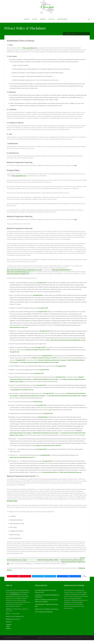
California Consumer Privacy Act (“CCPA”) (38, 354)
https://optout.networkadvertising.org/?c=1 (23, 461)
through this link (42, 286)
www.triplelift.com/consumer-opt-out (22, 394)
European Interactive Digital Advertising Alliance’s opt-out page (40, 366)
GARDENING (43, 21)
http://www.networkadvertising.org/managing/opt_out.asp (24, 274)
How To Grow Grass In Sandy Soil (44, 616)
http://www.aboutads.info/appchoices (18, 277)
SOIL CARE (35, 21)
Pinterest (8, 632)
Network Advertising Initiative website (72, 564)
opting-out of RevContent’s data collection (48, 449)
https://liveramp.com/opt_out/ (19, 331)
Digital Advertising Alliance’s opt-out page (46, 383)
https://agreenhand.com (30, 52)
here (75, 169)
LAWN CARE (27, 21)
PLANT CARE (51, 21)
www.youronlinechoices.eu (50, 476)
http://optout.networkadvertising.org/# (18, 276)
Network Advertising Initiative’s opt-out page (52, 364)
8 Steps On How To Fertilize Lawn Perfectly (47, 613)
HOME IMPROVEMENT (62, 21)
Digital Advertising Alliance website (48, 564)
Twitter (8, 630)
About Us (40, 642)
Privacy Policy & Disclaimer (75, 642)
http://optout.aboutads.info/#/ (61, 274)
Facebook (9, 628)
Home (73, 38)
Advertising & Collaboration (59, 642)
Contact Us (47, 642)
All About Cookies (12, 505)
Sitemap (87, 642)
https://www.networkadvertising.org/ (71, 476)
